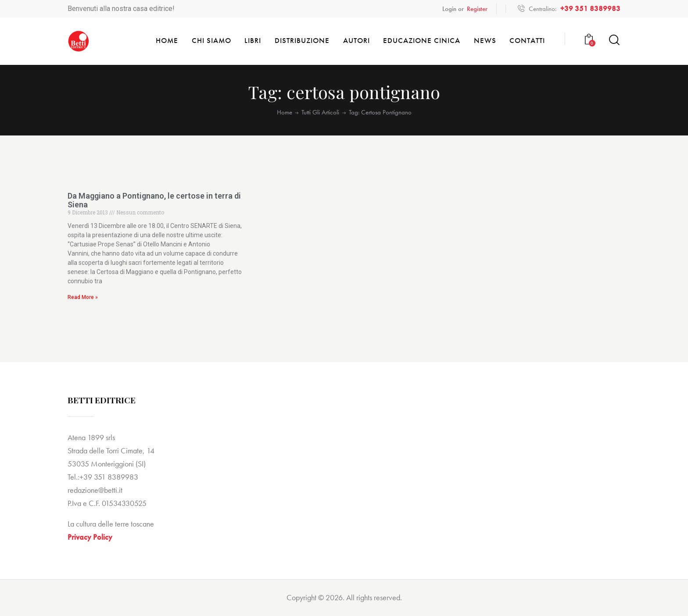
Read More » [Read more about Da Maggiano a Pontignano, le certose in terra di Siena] (83, 297)
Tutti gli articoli (320, 112)
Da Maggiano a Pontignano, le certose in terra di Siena (154, 200)
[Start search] (614, 40)
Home (285, 112)
